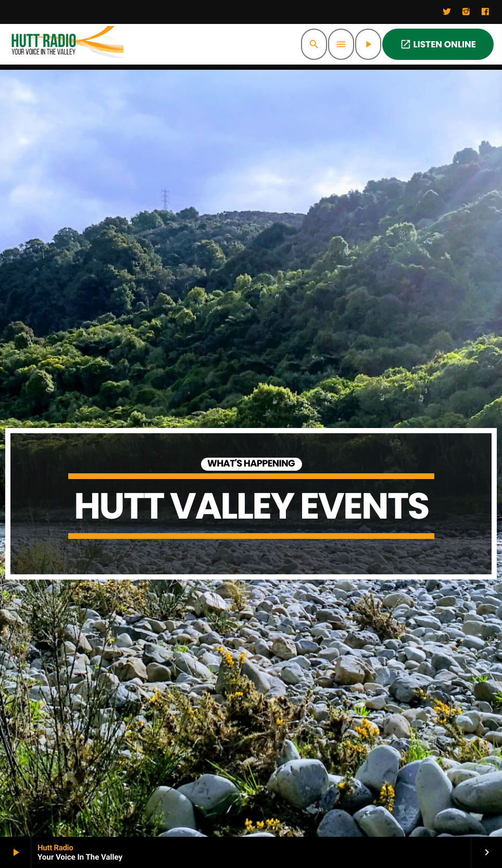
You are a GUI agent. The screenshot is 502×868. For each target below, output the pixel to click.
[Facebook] (485, 12)
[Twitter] (447, 12)
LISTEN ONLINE (438, 44)
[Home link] (66, 44)
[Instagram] (466, 12)
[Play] (368, 44)
